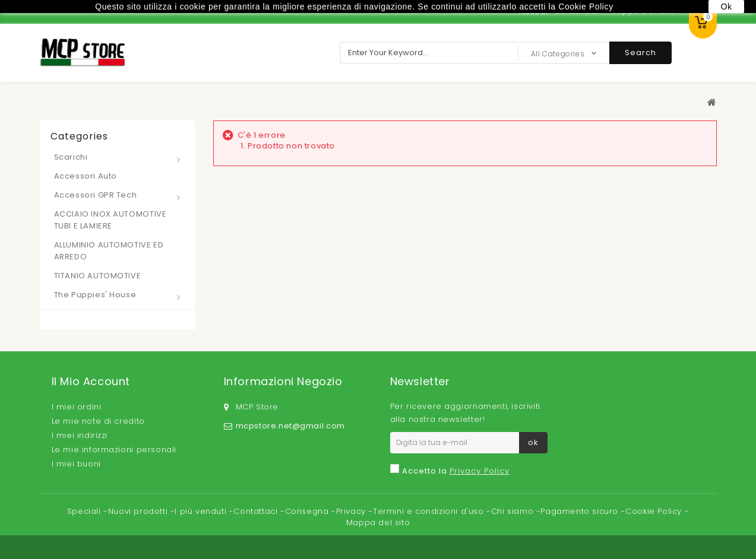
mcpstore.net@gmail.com (290, 426)
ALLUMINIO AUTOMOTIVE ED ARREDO (109, 251)
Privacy (352, 511)
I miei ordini (77, 407)
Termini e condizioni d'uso (430, 511)
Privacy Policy (480, 471)
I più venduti (202, 511)
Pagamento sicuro (581, 511)
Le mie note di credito (98, 421)
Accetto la (456, 471)
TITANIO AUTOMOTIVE (98, 276)
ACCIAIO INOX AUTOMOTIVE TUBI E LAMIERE (110, 220)
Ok (726, 7)
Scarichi (71, 157)
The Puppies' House (95, 295)
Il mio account (91, 381)
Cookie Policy (655, 511)
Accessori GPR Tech (96, 195)
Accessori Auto (86, 176)
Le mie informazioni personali (114, 450)
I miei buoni (76, 464)
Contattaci (257, 511)
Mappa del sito (378, 523)
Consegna (308, 511)
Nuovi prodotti (139, 511)
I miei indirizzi (80, 435)
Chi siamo (514, 511)
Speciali (85, 511)
